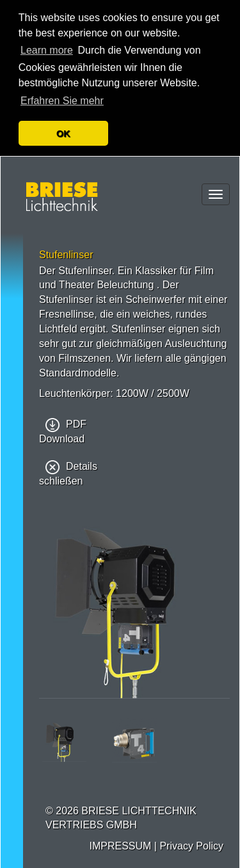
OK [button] (63, 134)
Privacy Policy (191, 846)
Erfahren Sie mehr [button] (62, 101)
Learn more (47, 50)
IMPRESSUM (120, 846)
